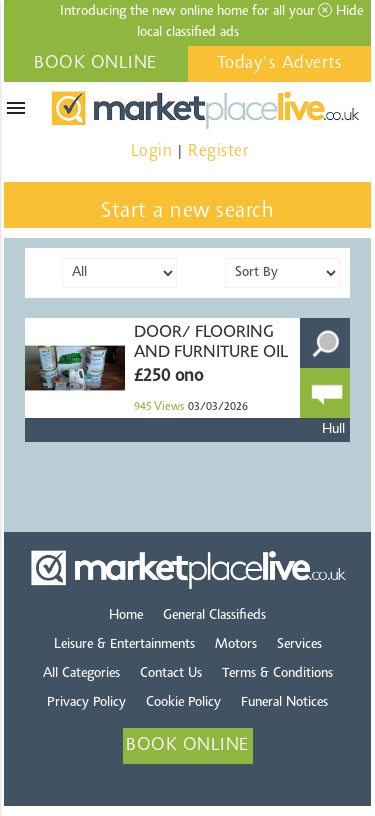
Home (126, 616)
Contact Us (171, 674)
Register (218, 151)
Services (299, 645)
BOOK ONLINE (95, 64)
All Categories (81, 674)
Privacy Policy (86, 703)
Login (152, 151)
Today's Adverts (280, 64)
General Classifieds (214, 616)
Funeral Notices (284, 703)
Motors (236, 645)
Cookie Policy (183, 703)
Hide (340, 11)
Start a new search (187, 212)
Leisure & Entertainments (124, 645)
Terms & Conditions (277, 674)
